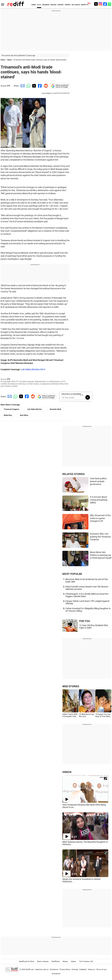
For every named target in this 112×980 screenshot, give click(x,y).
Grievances (56, 974)
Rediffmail (56, 961)
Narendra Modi (55, 409)
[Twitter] (96, 4)
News (9, 60)
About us (91, 969)
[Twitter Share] (34, 86)
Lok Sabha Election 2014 (33, 369)
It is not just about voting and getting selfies (99, 500)
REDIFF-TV (85, 5)
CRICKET (61, 5)
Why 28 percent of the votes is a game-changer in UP (100, 518)
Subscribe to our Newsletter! (71, 394)
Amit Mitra (24, 415)
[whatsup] (110, 4)
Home (3, 60)
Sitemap (75, 969)
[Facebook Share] (40, 86)
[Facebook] (105, 4)
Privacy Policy (65, 969)
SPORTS (68, 5)
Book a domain (43, 961)
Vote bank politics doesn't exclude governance (98, 481)
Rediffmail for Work (27, 961)
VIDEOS (67, 772)
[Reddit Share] (45, 86)
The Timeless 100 (86, 961)
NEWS (39, 5)
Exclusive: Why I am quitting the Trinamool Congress (100, 537)
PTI (9, 86)
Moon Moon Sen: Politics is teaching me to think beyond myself (101, 555)
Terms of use (101, 969)
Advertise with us (42, 969)
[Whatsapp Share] (28, 86)
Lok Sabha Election (35, 409)
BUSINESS (46, 5)
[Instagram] (101, 4)
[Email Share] (22, 86)
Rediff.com (30, 969)
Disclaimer (54, 969)
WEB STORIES (71, 686)
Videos (73, 961)
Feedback (83, 969)
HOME (34, 5)
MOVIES (53, 5)
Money (65, 961)
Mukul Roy (8, 415)
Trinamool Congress (12, 409)
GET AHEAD (76, 5)
